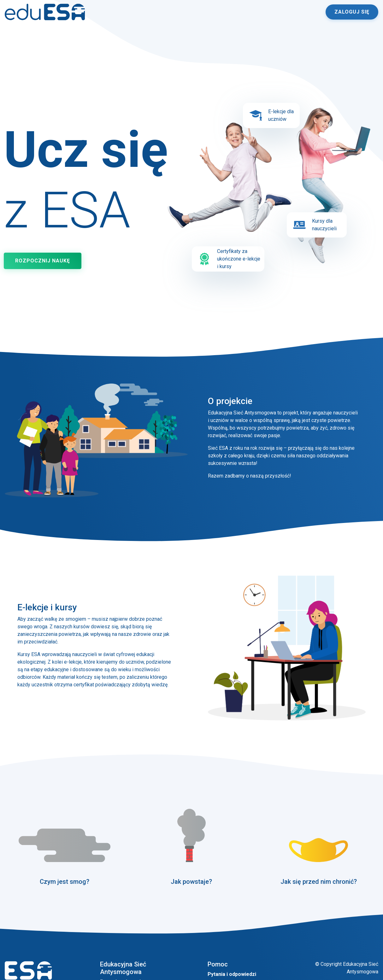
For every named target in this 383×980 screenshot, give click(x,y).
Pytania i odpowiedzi (232, 974)
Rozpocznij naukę (43, 261)
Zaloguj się (352, 12)
